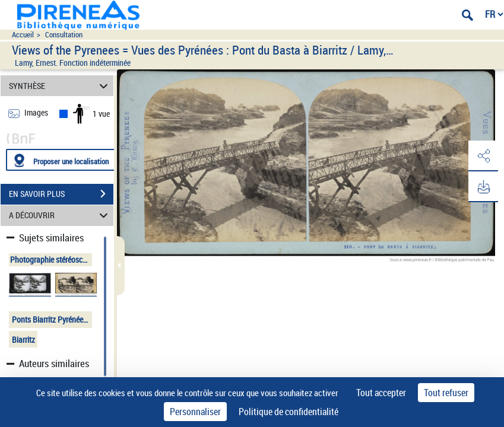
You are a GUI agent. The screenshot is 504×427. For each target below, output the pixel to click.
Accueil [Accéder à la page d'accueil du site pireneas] (23, 35)
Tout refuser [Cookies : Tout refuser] (446, 393)
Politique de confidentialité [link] (289, 412)
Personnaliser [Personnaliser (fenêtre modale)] (195, 412)
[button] (483, 156)
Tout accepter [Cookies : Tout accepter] (381, 393)
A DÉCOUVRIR (60, 216)
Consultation (64, 35)
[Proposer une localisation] (62, 160)
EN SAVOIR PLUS (61, 194)
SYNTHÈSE (60, 86)
